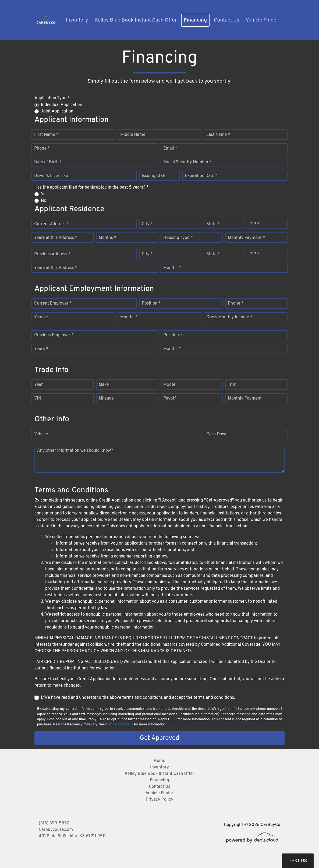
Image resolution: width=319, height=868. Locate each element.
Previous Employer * (54, 335)
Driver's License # (52, 176)
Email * (170, 149)
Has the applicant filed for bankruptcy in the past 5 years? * (92, 188)
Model (169, 385)
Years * (41, 317)
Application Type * (52, 98)
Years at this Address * (56, 238)
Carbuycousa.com (56, 830)
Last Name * (218, 135)
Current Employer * (53, 304)
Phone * (42, 149)
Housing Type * (178, 238)
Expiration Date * (201, 176)
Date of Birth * (48, 162)
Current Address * (51, 224)
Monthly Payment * (246, 238)
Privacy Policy (122, 725)
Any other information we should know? (75, 451)
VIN (38, 398)
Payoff (169, 398)
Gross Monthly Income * (229, 317)
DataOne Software (122, 859)
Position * (151, 304)
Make (104, 385)
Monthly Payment (245, 398)
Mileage (106, 398)
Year (38, 385)
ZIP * (254, 224)
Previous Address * (52, 254)
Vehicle (41, 434)
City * (147, 224)
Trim (232, 385)
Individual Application (62, 105)
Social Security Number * (188, 162)
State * (213, 224)
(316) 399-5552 (54, 823)
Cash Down (217, 434)
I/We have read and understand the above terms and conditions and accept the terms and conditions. (138, 698)
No (44, 201)
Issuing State (154, 176)
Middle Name (133, 135)
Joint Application (57, 111)
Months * (107, 238)
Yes (44, 194)
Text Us (298, 861)
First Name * (46, 135)
